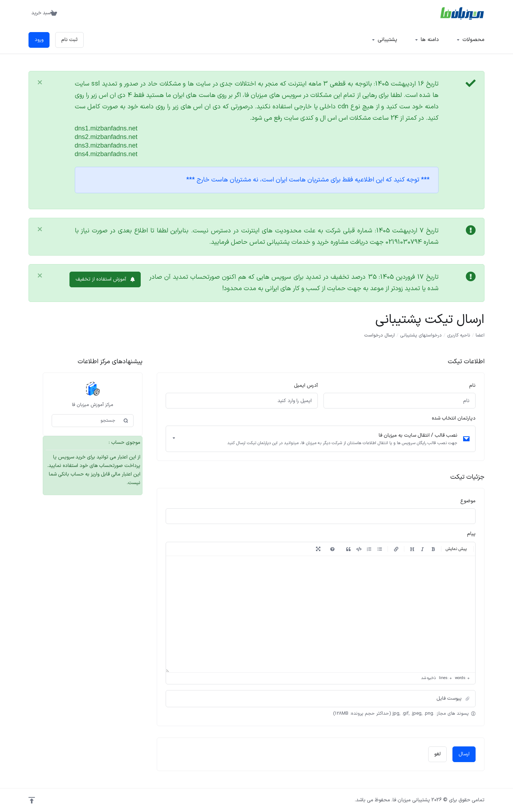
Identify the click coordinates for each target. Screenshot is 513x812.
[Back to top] (32, 800)
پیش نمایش (456, 549)
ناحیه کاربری (459, 335)
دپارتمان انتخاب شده (454, 418)
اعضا (480, 335)
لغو (437, 754)
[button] (321, 699)
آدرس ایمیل (306, 386)
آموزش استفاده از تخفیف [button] (105, 279)
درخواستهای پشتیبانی (421, 335)
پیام (471, 534)
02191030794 (404, 242)
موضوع (468, 501)
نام (472, 386)
